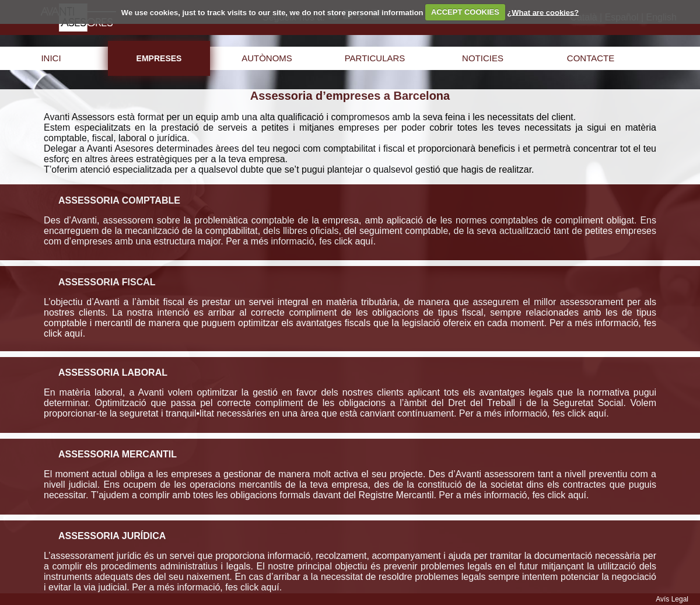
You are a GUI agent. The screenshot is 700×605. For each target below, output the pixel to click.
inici (51, 58)
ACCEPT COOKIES (465, 12)
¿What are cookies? (543, 12)
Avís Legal (672, 599)
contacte (591, 58)
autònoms (267, 58)
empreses (159, 58)
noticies (483, 58)
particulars (375, 58)
